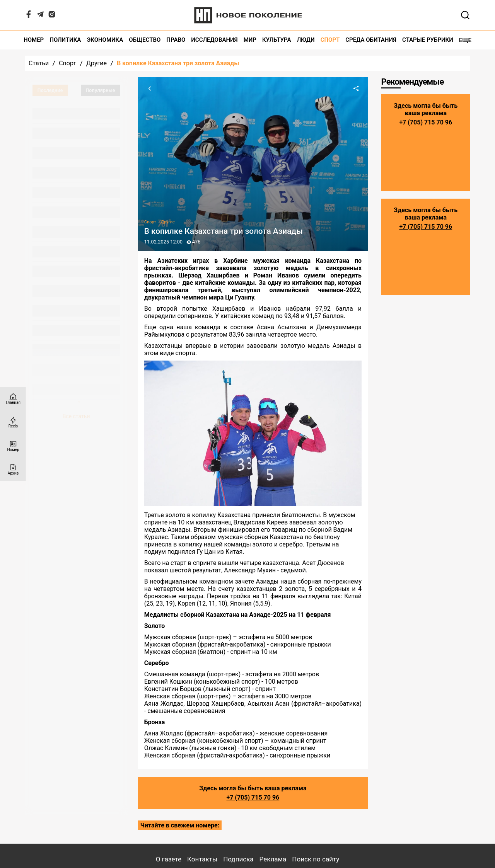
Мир (250, 40)
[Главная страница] (13, 399)
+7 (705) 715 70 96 (253, 797)
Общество (145, 40)
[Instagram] (52, 16)
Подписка (238, 859)
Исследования (214, 40)
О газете (169, 859)
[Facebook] (29, 16)
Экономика (105, 40)
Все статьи (76, 416)
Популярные (100, 90)
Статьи (39, 63)
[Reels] (13, 422)
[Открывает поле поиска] (465, 15)
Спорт (330, 40)
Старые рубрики (428, 40)
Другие (96, 63)
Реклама (273, 859)
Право (176, 40)
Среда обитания (371, 40)
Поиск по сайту (316, 859)
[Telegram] (40, 16)
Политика (65, 40)
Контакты (202, 859)
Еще (465, 40)
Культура (277, 40)
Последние (50, 90)
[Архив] (13, 469)
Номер (34, 40)
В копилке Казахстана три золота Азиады (178, 63)
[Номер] (13, 446)
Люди (306, 40)
